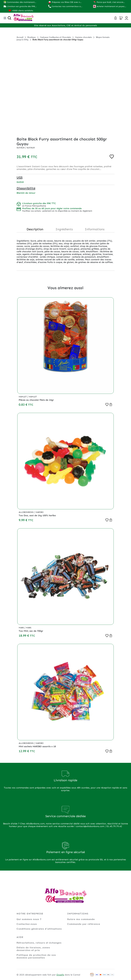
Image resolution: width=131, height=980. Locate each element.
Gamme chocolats (83, 37)
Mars (22, 628)
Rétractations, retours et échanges (39, 943)
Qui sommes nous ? (29, 919)
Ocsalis (60, 975)
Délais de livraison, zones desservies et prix (33, 949)
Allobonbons (26, 512)
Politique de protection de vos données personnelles (36, 956)
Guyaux (21, 148)
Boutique (32, 37)
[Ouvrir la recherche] (9, 18)
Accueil (20, 37)
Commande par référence (84, 924)
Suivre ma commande (81, 919)
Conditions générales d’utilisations (39, 929)
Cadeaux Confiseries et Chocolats (55, 37)
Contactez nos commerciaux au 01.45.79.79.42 (67, 6)
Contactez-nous (27, 924)
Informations (95, 229)
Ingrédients (64, 229)
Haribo (40, 512)
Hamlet (23, 397)
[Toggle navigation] (5, 18)
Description (35, 229)
